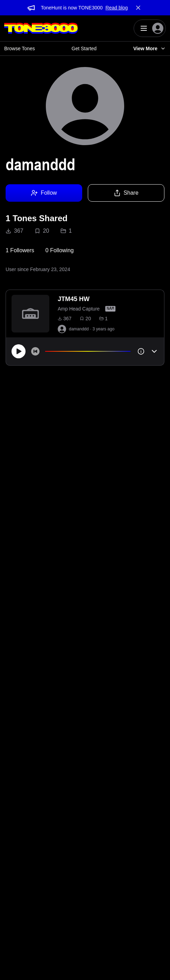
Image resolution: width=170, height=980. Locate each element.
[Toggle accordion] (154, 351)
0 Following (60, 250)
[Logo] (41, 28)
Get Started (84, 48)
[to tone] (30, 314)
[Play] (19, 351)
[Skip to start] (35, 351)
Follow (44, 193)
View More (150, 48)
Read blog (117, 8)
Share (126, 193)
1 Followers (20, 250)
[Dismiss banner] (138, 8)
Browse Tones (20, 48)
